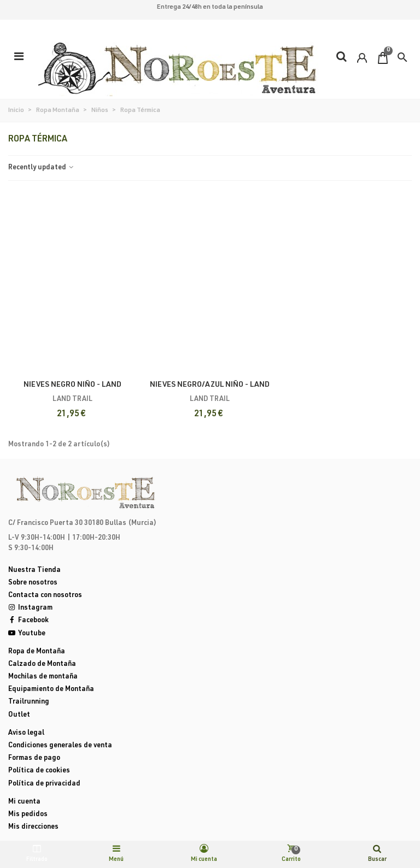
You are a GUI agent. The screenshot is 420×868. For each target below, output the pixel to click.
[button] (402, 57)
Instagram (30, 608)
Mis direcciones (33, 827)
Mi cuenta (24, 802)
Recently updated (42, 168)
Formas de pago (34, 758)
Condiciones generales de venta (60, 746)
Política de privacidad (44, 784)
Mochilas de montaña (43, 677)
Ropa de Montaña (37, 652)
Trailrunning (29, 702)
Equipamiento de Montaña (51, 690)
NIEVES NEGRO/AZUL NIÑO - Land (210, 385)
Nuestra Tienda (34, 571)
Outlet (19, 715)
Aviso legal (26, 733)
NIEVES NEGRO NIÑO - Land (72, 385)
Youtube (27, 634)
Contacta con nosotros (45, 596)
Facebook (28, 621)
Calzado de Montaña (42, 665)
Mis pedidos (28, 815)
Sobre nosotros (33, 583)
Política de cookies (39, 771)
